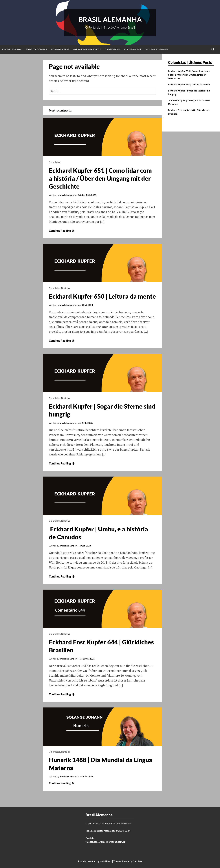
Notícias (65, 288)
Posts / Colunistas (36, 49)
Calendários (112, 49)
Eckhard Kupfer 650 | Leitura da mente (102, 296)
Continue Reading (62, 231)
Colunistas (55, 162)
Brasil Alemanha (110, 20)
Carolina (137, 861)
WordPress (106, 861)
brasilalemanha (67, 195)
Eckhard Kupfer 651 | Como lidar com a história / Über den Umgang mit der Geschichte (100, 178)
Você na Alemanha (157, 49)
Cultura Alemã (133, 49)
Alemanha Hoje (60, 49)
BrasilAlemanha (12, 49)
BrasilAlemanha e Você (87, 49)
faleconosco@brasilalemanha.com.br (105, 842)
